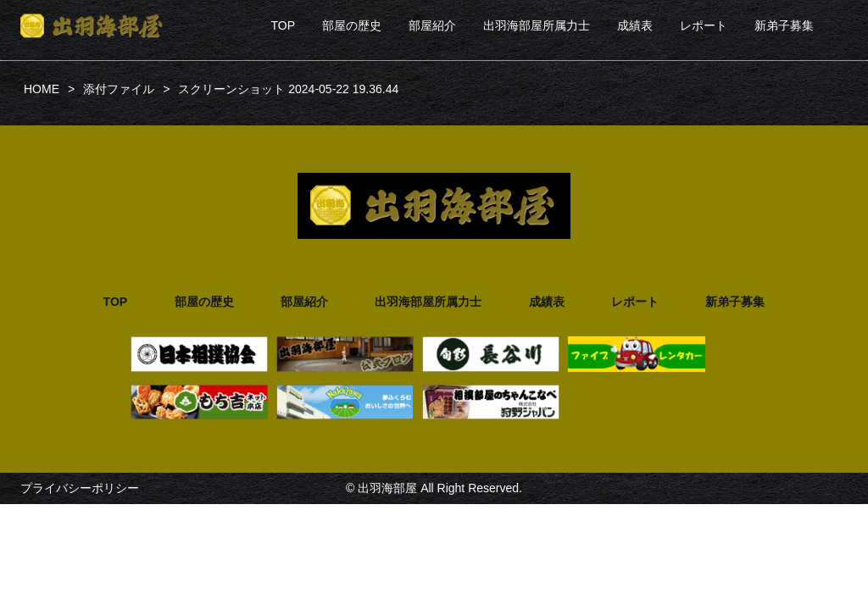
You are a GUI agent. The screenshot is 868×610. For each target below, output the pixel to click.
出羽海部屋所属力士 (537, 25)
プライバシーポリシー (80, 488)
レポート (704, 25)
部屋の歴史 (352, 25)
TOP (283, 25)
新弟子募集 (784, 25)
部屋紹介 (432, 25)
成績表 (635, 25)
